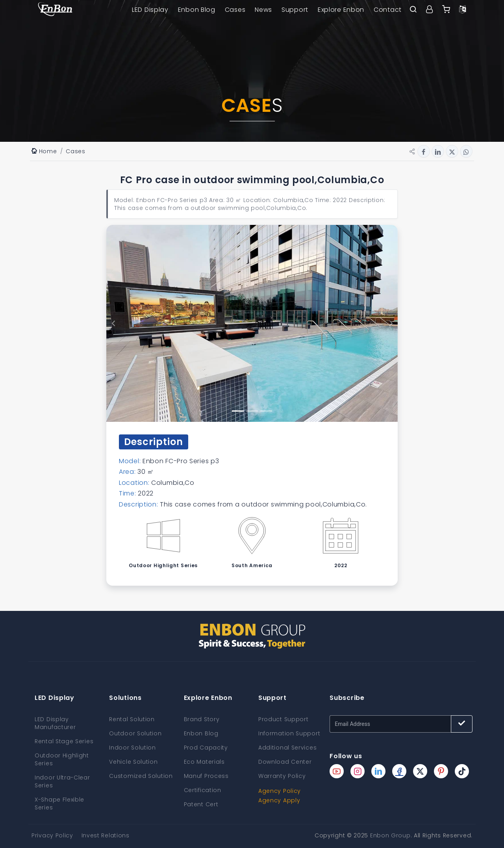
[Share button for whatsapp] (466, 151)
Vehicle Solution (133, 762)
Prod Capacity (206, 748)
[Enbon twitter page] (420, 771)
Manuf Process (206, 776)
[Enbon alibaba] (446, 10)
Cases (235, 10)
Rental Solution (132, 719)
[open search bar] (413, 10)
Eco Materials (204, 762)
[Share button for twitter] (452, 151)
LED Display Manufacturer (55, 723)
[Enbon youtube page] (337, 771)
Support (295, 10)
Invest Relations (106, 835)
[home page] (55, 10)
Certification (203, 790)
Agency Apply (279, 800)
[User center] (430, 10)
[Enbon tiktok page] (462, 771)
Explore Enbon (341, 10)
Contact (388, 10)
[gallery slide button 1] (238, 411)
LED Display (150, 10)
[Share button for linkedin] (438, 151)
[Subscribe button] (462, 724)
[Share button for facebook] (424, 151)
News (263, 10)
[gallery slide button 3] (266, 411)
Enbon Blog (197, 10)
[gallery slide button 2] (252, 411)
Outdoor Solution (135, 733)
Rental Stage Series (64, 741)
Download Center (285, 762)
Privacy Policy (52, 835)
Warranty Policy (282, 776)
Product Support (283, 719)
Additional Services (287, 748)
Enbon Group (390, 835)
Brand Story (202, 719)
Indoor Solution (132, 748)
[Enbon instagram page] (358, 771)
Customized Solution (141, 776)
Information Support (289, 733)
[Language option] (463, 10)
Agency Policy (280, 791)
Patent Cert (201, 804)
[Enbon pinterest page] (441, 771)
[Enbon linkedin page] (378, 771)
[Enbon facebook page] (399, 771)
